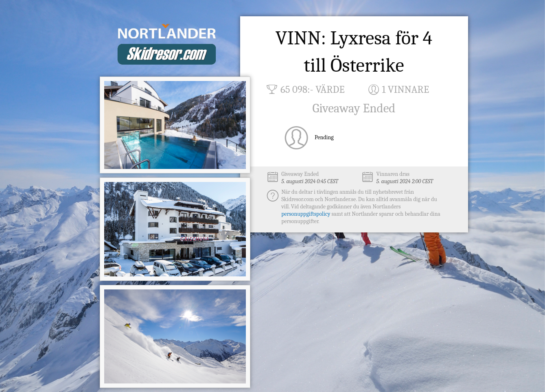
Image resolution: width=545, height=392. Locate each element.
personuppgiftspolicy (306, 214)
